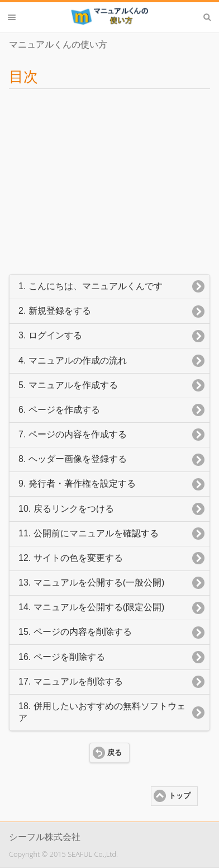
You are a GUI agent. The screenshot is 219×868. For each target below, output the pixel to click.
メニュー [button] (12, 17)
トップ (180, 796)
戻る (115, 753)
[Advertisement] (109, 178)
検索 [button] (207, 17)
